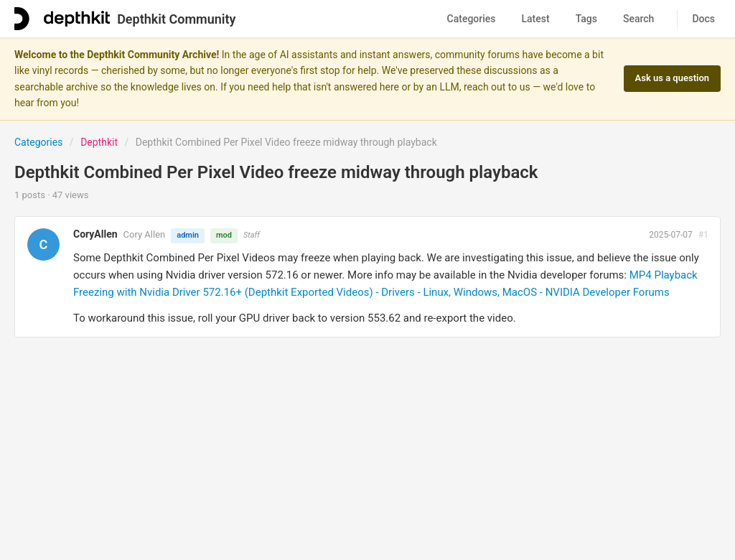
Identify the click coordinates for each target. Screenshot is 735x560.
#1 (703, 235)
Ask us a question (672, 78)
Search (638, 19)
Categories (472, 19)
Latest (536, 19)
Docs (703, 19)
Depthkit (99, 142)
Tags (586, 19)
